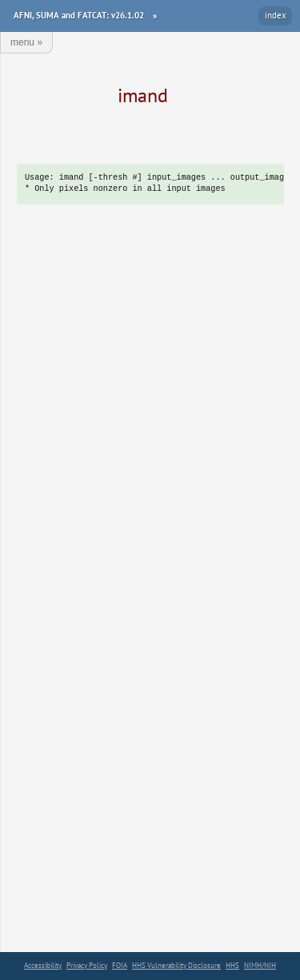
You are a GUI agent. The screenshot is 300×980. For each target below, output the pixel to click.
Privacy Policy (87, 965)
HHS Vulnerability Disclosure (176, 965)
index (276, 15)
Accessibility (43, 965)
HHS (232, 965)
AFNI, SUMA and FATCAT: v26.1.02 (79, 15)
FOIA (120, 965)
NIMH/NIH (260, 965)
